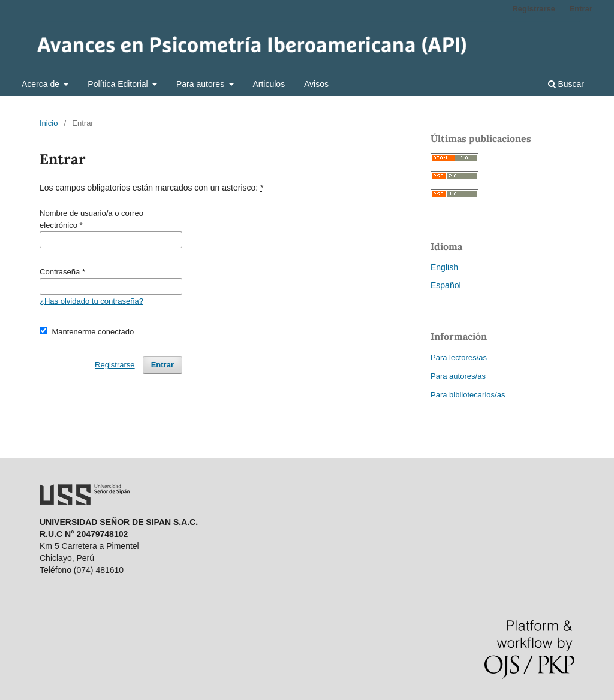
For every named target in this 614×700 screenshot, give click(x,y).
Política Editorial (119, 84)
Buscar (566, 84)
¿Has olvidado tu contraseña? (91, 301)
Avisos (316, 84)
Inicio (49, 123)
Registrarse (534, 9)
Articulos (269, 84)
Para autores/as (458, 376)
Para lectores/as (459, 357)
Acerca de (42, 84)
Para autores (201, 84)
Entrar (581, 9)
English (444, 267)
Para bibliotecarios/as (468, 395)
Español (446, 285)
